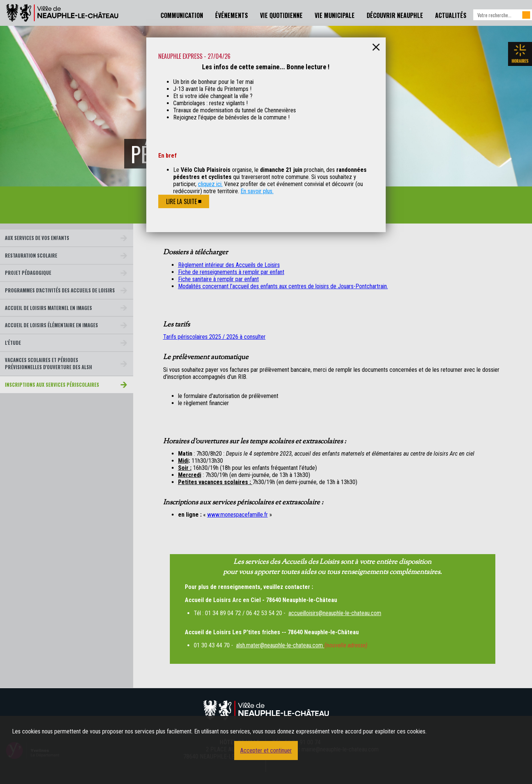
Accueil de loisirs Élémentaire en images (51, 325)
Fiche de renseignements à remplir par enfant (231, 272)
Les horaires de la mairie (520, 54)
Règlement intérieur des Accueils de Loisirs (229, 265)
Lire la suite (181, 201)
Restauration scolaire (31, 256)
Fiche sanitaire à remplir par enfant (218, 279)
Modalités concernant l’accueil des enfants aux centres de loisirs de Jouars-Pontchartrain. (283, 286)
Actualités (451, 15)
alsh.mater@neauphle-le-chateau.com (280, 645)
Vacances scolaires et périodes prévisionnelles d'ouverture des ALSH (48, 364)
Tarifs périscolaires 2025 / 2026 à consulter (214, 337)
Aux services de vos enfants (37, 238)
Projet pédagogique (28, 273)
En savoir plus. (257, 191)
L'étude (13, 343)
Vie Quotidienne (281, 15)
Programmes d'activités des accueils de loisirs (60, 290)
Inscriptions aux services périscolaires (52, 385)
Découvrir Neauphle (395, 15)
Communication (182, 15)
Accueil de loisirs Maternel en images (48, 308)
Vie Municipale (335, 15)
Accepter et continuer (266, 750)
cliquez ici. (210, 184)
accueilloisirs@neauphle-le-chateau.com (335, 613)
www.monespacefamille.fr (238, 515)
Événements (232, 15)
